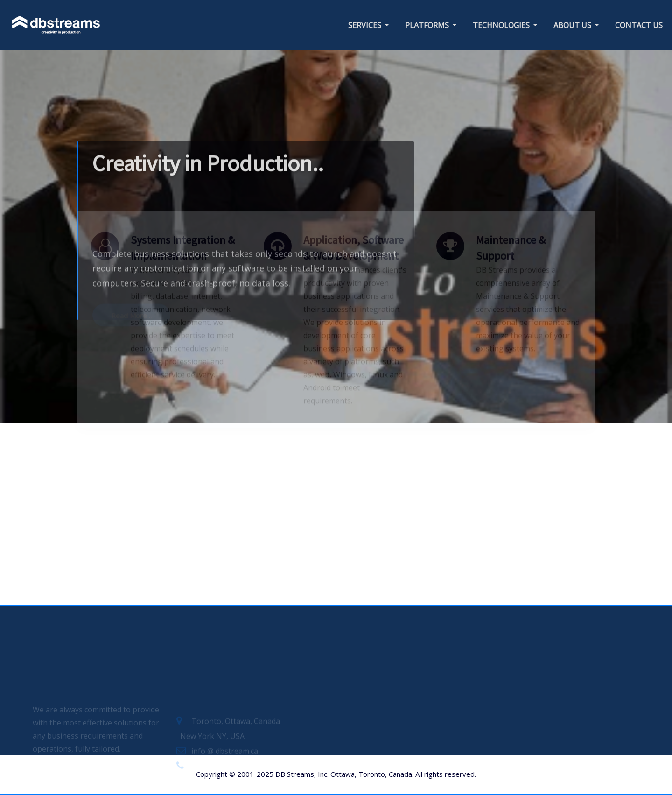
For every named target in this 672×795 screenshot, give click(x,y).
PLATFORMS (431, 25)
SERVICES (368, 25)
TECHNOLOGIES (505, 25)
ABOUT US (576, 25)
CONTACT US (639, 25)
